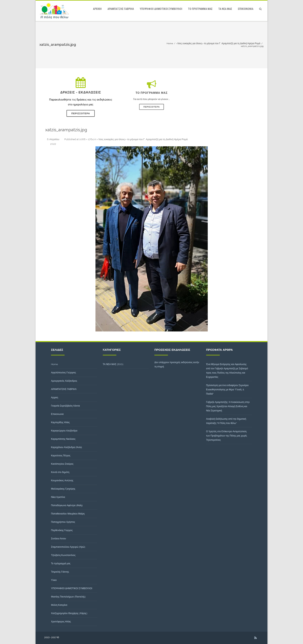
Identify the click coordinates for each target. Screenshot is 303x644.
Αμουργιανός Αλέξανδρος (64, 381)
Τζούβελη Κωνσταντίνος (63, 555)
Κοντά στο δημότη (60, 472)
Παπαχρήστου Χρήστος (63, 522)
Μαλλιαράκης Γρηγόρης (63, 489)
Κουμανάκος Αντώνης (62, 480)
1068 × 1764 (86, 139)
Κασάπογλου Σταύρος (62, 464)
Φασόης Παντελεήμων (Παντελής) (68, 597)
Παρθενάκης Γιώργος (62, 530)
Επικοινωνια (246, 9)
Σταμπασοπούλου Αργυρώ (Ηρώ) (68, 547)
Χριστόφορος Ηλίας (61, 622)
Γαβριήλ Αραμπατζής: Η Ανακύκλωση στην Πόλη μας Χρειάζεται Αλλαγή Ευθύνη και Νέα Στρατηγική (228, 406)
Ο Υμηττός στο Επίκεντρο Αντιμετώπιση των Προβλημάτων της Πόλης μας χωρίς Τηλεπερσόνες (227, 436)
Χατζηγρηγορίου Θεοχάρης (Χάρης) (69, 613)
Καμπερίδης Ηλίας (60, 422)
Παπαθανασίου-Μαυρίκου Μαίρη (68, 514)
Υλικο (54, 580)
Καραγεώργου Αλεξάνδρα (64, 431)
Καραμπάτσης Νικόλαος (63, 439)
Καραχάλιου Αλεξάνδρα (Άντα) (66, 447)
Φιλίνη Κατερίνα (59, 605)
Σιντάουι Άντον (59, 539)
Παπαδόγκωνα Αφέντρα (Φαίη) (67, 505)
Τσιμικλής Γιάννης (60, 572)
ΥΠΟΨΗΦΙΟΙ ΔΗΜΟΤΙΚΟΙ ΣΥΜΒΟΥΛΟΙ (161, 9)
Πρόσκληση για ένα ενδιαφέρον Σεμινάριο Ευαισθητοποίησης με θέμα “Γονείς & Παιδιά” (227, 389)
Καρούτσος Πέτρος (61, 455)
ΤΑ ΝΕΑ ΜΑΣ (225, 9)
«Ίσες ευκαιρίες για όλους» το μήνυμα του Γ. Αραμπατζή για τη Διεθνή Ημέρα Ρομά (142, 139)
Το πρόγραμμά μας (200, 9)
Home (54, 364)
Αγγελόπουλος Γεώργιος (63, 372)
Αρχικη (97, 9)
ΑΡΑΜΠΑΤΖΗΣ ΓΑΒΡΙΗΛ (121, 9)
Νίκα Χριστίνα (58, 497)
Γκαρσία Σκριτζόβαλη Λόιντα (65, 406)
